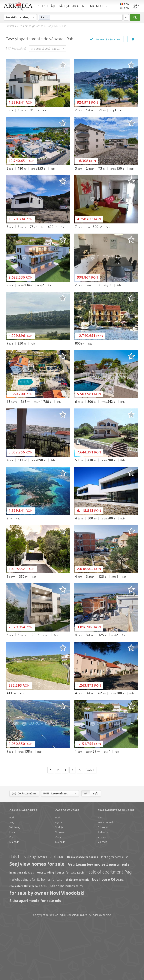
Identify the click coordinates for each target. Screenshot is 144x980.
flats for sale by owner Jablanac (37, 914)
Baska (12, 875)
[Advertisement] (72, 143)
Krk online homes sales (66, 943)
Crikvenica (103, 884)
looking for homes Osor (115, 914)
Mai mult (14, 899)
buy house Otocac (108, 936)
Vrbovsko (60, 889)
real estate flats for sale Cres (28, 943)
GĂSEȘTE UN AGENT (72, 6)
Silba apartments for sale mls (35, 958)
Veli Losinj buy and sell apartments (99, 921)
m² (86, 851)
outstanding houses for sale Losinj (61, 930)
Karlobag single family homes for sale (36, 937)
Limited (71, 972)
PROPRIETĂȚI (46, 6)
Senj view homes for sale (37, 921)
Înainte (90, 827)
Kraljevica (103, 889)
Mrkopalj (102, 894)
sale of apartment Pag (110, 929)
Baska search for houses (82, 914)
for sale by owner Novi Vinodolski (47, 950)
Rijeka (59, 880)
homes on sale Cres (22, 930)
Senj (12, 880)
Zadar (58, 894)
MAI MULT (97, 6)
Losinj (12, 889)
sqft (96, 851)
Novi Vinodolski (106, 880)
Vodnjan (60, 884)
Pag (11, 894)
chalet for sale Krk (77, 937)
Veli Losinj (15, 884)
